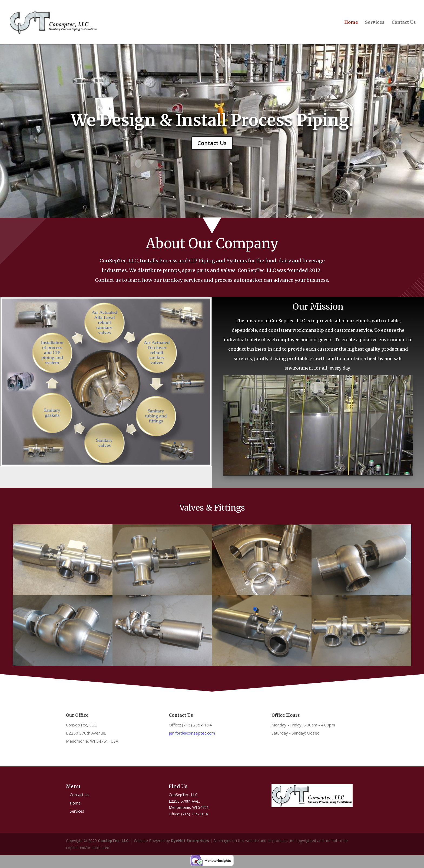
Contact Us (404, 23)
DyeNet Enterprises (190, 841)
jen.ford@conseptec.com (192, 733)
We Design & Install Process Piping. (212, 120)
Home (351, 23)
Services (375, 23)
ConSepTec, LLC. (114, 841)
